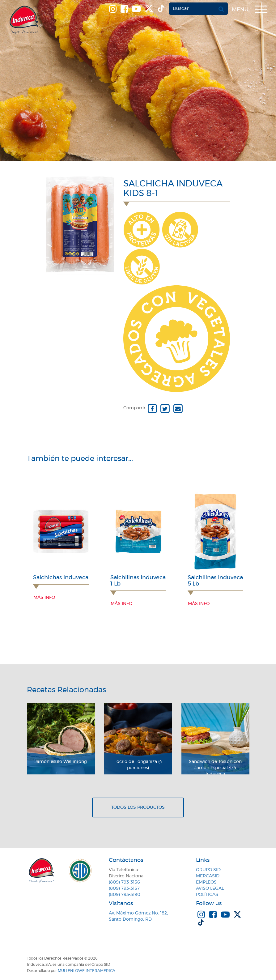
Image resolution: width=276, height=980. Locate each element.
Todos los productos (138, 807)
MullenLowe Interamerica (87, 971)
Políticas (207, 895)
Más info (44, 598)
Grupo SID (208, 870)
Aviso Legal (210, 888)
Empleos (206, 882)
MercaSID (208, 876)
